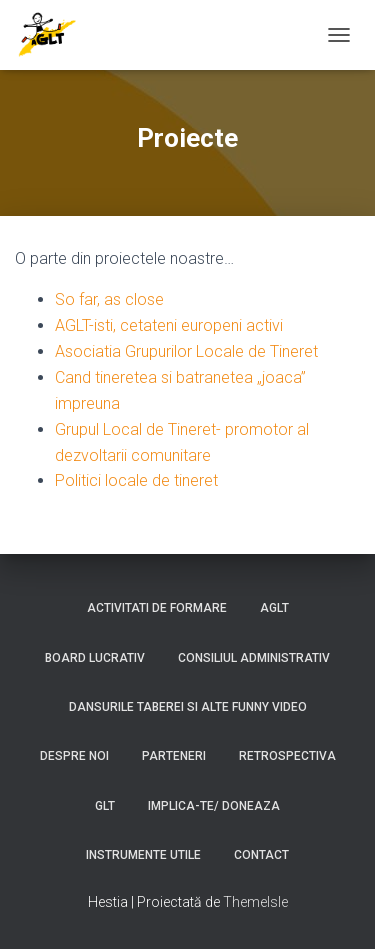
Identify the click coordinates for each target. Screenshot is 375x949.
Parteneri (174, 756)
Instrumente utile (143, 855)
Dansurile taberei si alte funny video (188, 707)
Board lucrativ (95, 658)
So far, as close (109, 299)
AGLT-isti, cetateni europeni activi (169, 325)
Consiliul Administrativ (254, 658)
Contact (261, 855)
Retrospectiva (287, 756)
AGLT (274, 608)
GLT (105, 806)
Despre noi (74, 756)
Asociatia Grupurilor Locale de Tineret (186, 351)
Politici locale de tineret (136, 480)
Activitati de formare (157, 608)
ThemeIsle (255, 902)
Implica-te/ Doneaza (214, 806)
